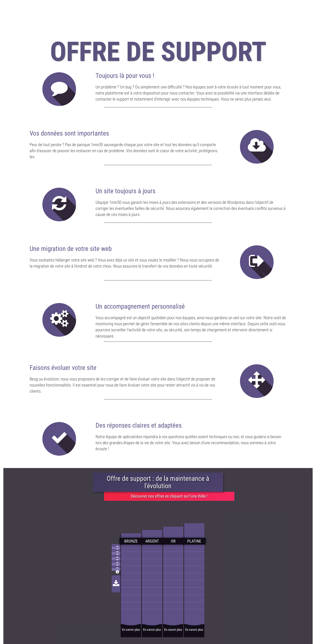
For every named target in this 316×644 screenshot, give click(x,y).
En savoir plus (131, 630)
